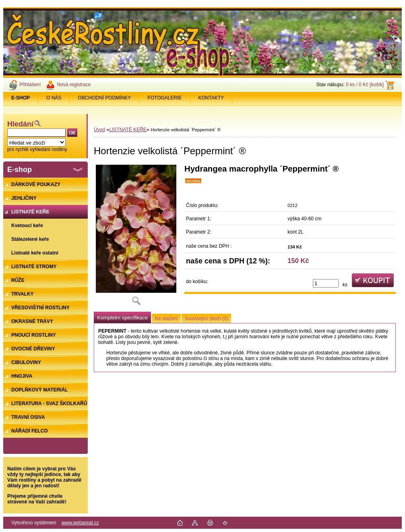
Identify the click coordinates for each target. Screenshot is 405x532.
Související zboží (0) (207, 319)
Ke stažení (166, 319)
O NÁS (54, 98)
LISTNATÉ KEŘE (128, 130)
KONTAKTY (211, 98)
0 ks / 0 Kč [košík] (365, 85)
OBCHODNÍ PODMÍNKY (104, 98)
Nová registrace (74, 85)
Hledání (20, 124)
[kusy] (326, 283)
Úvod (99, 130)
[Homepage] (21, 98)
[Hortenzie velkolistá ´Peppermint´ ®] (136, 238)
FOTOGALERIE (164, 98)
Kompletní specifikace (122, 318)
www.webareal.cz (80, 523)
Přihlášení (30, 85)
